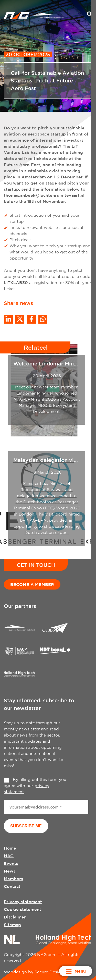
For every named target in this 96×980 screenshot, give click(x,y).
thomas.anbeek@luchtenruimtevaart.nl (44, 195)
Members (13, 879)
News (10, 871)
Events (11, 863)
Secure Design (49, 972)
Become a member (32, 584)
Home (10, 848)
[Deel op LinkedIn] (8, 319)
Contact (12, 886)
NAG (9, 856)
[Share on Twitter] (20, 319)
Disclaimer (15, 917)
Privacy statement (23, 902)
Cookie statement (23, 909)
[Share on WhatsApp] (43, 319)
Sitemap (12, 925)
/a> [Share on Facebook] (31, 319)
